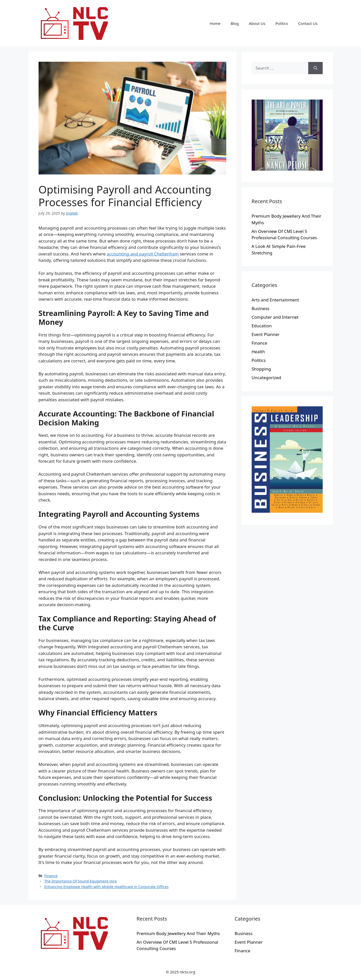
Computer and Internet (275, 317)
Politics (282, 23)
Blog (235, 23)
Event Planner (266, 334)
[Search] (315, 68)
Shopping (261, 369)
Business (261, 308)
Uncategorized (267, 377)
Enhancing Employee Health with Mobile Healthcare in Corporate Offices (107, 887)
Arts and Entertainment (275, 300)
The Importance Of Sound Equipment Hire (81, 881)
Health (258, 352)
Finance (51, 876)
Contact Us (308, 23)
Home (215, 23)
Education (262, 326)
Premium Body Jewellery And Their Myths (178, 933)
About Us (257, 23)
